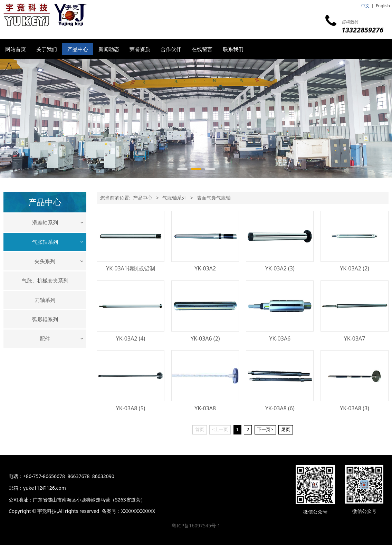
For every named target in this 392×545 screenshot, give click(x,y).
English (383, 6)
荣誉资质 (140, 49)
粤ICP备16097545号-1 (196, 525)
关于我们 (47, 49)
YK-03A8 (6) (280, 408)
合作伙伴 (171, 49)
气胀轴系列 (45, 242)
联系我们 (233, 49)
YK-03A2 (205, 268)
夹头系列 (45, 301)
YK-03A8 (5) (131, 408)
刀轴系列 (45, 340)
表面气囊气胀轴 (45, 283)
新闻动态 (109, 49)
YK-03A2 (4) (131, 338)
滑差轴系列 (45, 222)
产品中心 (78, 49)
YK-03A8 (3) (355, 408)
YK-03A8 (205, 408)
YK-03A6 (280, 338)
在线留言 (202, 49)
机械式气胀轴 (45, 259)
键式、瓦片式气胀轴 (45, 271)
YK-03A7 (355, 338)
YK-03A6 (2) (205, 338)
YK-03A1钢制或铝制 (131, 268)
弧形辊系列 (45, 359)
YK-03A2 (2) (355, 268)
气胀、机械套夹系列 (45, 321)
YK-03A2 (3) (280, 268)
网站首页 (16, 49)
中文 (365, 6)
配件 (45, 379)
